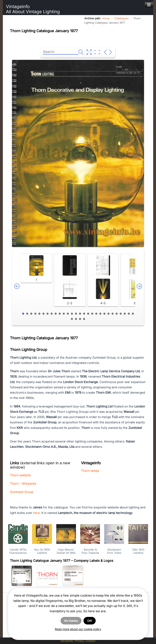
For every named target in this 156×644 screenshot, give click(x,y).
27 (129, 314)
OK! (90, 621)
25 (121, 314)
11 (64, 314)
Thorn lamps (90, 471)
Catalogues (121, 18)
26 (125, 314)
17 (88, 314)
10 (60, 314)
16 (84, 314)
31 (80, 319)
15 (80, 314)
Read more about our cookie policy (78, 629)
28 (133, 314)
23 (113, 314)
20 (100, 314)
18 (92, 314)
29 (72, 319)
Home (106, 18)
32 (84, 319)
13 (72, 314)
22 (108, 314)
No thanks (71, 621)
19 (96, 314)
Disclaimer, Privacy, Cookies (78, 641)
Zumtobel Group (22, 492)
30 (76, 319)
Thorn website (20, 475)
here (36, 513)
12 (68, 314)
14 (76, 314)
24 (117, 314)
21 (104, 314)
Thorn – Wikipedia (23, 484)
